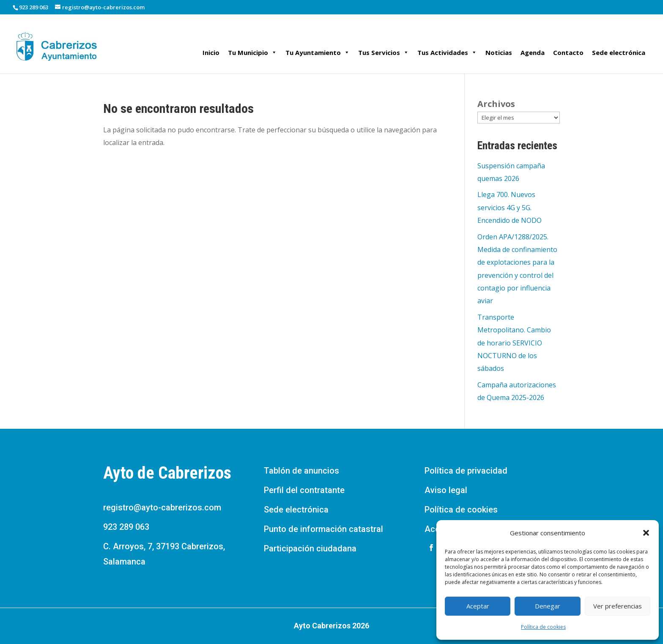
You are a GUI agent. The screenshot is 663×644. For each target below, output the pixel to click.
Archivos (496, 104)
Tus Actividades (447, 52)
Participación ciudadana (310, 548)
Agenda (533, 52)
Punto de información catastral (323, 529)
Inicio (211, 52)
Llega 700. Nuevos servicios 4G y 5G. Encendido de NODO (510, 207)
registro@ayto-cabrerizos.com (162, 507)
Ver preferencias (618, 606)
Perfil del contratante (304, 490)
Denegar (548, 606)
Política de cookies (543, 627)
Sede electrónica (619, 52)
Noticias (499, 52)
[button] (646, 533)
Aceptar (478, 606)
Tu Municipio (252, 52)
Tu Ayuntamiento (318, 52)
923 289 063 (126, 527)
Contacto (568, 52)
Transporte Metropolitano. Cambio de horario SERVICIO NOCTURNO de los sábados (514, 343)
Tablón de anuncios (301, 471)
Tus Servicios (384, 52)
